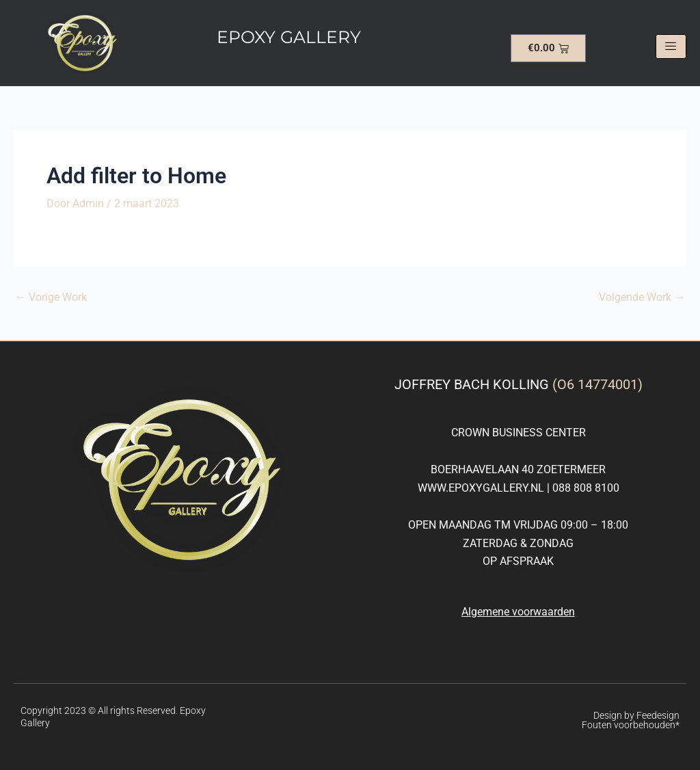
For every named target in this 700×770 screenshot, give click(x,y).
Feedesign (658, 715)
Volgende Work (642, 297)
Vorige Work (51, 297)
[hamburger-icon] (671, 47)
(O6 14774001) (597, 384)
